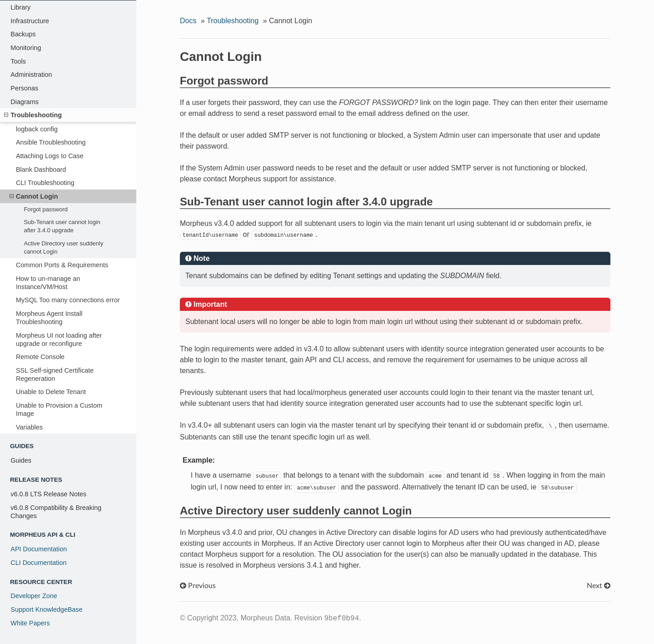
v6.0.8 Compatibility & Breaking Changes (56, 512)
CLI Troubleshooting (45, 183)
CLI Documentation (38, 563)
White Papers (30, 623)
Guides (21, 460)
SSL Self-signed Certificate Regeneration (55, 374)
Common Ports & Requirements (62, 265)
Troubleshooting (33, 115)
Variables (29, 427)
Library (20, 7)
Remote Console (40, 357)
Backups (23, 34)
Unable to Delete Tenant (51, 392)
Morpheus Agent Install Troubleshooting (49, 318)
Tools (18, 61)
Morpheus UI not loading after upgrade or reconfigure (59, 339)
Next (599, 586)
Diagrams (25, 102)
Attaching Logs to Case (50, 156)
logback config (37, 129)
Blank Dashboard (41, 170)
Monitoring (26, 48)
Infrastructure (30, 21)
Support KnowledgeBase (46, 609)
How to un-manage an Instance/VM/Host (48, 283)
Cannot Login (34, 196)
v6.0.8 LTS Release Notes (48, 494)
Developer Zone (34, 596)
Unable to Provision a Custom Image (59, 409)
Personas (24, 88)
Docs (188, 21)
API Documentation (39, 549)
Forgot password (45, 209)
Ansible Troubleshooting (51, 142)
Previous (198, 586)
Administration (31, 75)
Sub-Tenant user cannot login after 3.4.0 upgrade (62, 226)
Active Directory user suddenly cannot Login (63, 247)
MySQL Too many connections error (68, 300)
